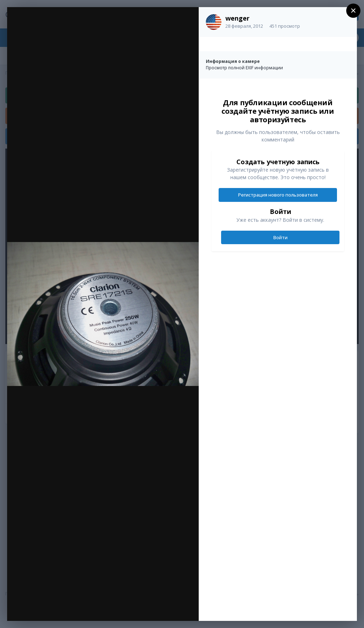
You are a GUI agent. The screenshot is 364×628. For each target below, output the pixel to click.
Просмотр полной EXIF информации (244, 68)
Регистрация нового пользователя (278, 195)
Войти (280, 237)
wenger (237, 18)
